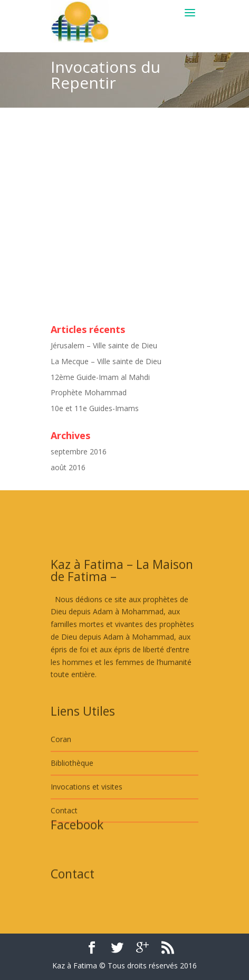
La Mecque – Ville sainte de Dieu (106, 361)
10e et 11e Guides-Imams (95, 408)
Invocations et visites (87, 812)
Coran (61, 765)
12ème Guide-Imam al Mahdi (100, 377)
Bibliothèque (72, 788)
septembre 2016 (79, 451)
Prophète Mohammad (89, 392)
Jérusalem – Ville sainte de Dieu (104, 345)
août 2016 (68, 467)
